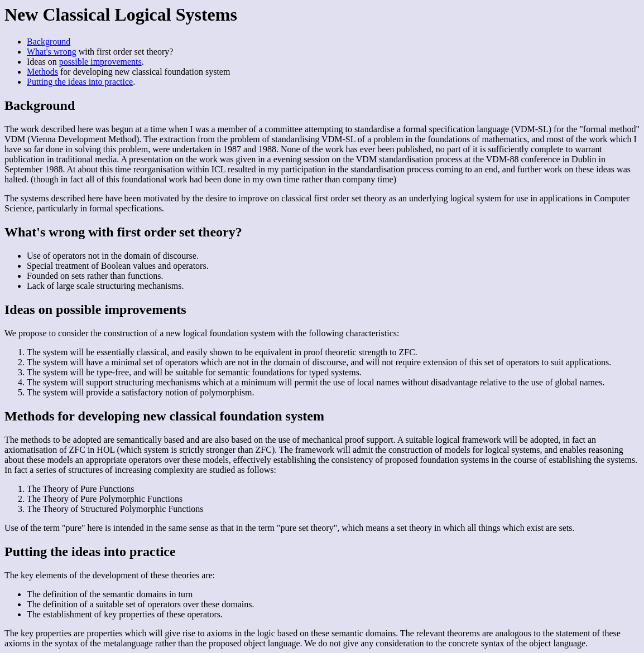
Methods (42, 72)
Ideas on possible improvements (95, 309)
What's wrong (52, 52)
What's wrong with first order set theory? (123, 232)
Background (49, 42)
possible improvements (100, 62)
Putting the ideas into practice (80, 82)
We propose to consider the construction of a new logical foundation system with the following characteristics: (322, 363)
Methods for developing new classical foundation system (164, 416)
